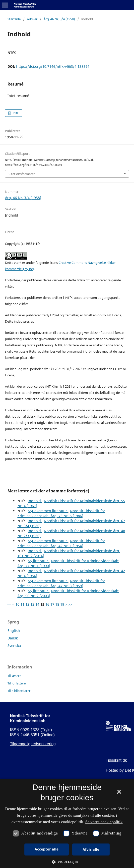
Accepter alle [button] (47, 849)
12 (27, 604)
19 (62, 604)
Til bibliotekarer (19, 691)
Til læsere (14, 676)
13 (32, 604)
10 (17, 604)
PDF (15, 113)
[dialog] (67, 823)
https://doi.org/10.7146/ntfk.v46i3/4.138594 (53, 66)
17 (52, 604)
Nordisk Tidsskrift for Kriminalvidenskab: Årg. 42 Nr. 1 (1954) (61, 543)
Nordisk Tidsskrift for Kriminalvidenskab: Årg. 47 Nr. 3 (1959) (61, 583)
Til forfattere (17, 683)
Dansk (13, 638)
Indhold (35, 501)
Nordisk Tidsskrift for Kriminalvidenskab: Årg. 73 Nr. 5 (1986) (61, 513)
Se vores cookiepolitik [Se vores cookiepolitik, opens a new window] (104, 822)
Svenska (14, 646)
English (14, 631)
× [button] (119, 793)
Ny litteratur (38, 561)
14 (37, 604)
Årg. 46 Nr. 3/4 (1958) (59, 19)
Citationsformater (22, 174)
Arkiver (32, 19)
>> (70, 604)
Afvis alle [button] (91, 849)
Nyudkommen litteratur (48, 511)
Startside (14, 19)
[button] (67, 862)
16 (47, 604)
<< (9, 604)
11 (22, 604)
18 (57, 604)
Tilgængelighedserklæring (33, 744)
